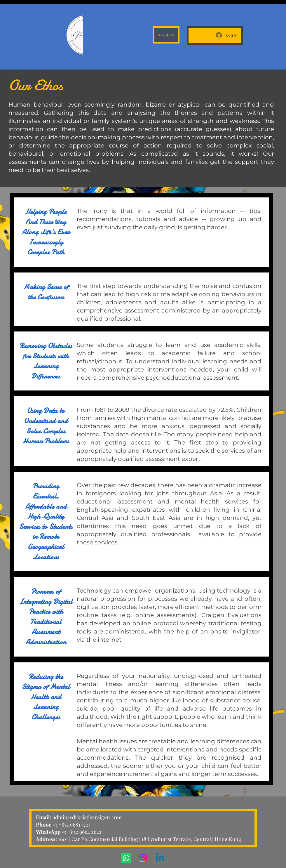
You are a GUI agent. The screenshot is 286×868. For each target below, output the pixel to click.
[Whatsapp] (126, 858)
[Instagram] (143, 858)
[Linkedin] (160, 858)
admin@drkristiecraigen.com (87, 817)
